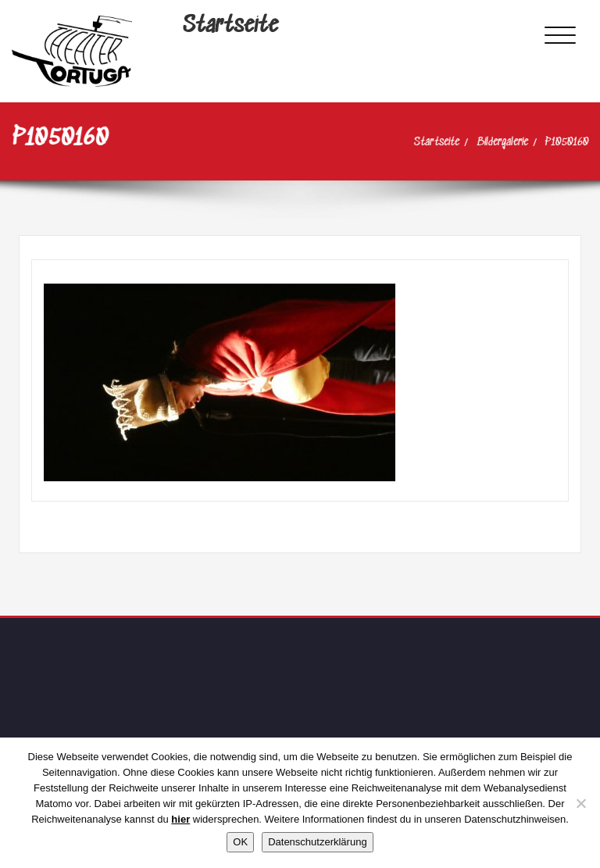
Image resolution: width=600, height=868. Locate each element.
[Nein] (580, 803)
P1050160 (561, 142)
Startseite (230, 26)
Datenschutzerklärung (317, 842)
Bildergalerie (496, 142)
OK (240, 842)
